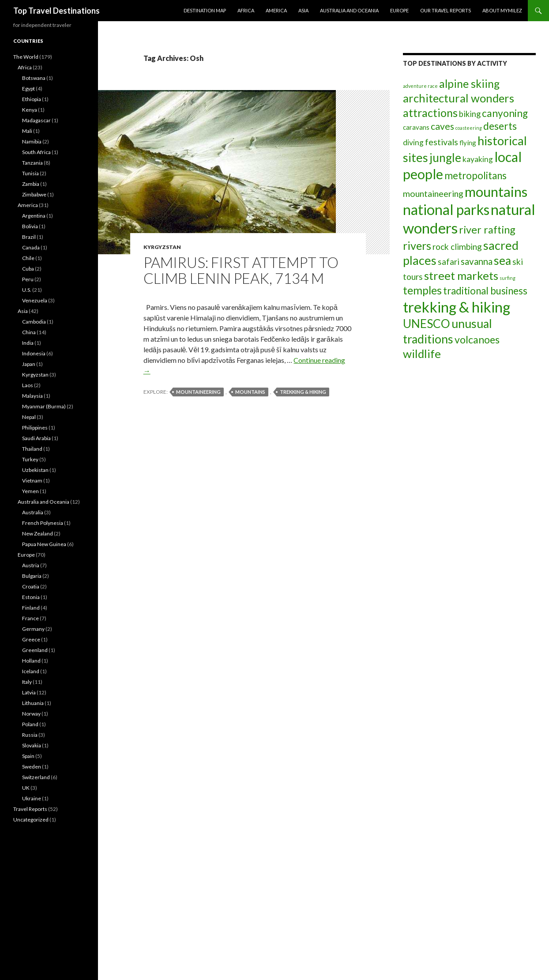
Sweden (32, 767)
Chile (28, 258)
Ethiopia (32, 99)
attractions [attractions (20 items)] (430, 113)
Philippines (35, 428)
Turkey (30, 459)
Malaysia (32, 396)
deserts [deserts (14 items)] (500, 126)
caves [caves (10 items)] (442, 126)
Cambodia (34, 322)
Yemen (30, 491)
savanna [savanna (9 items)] (477, 261)
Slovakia (32, 745)
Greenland (35, 650)
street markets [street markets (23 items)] (461, 275)
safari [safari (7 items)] (449, 262)
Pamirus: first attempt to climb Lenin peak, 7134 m (241, 270)
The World (26, 57)
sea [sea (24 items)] (502, 260)
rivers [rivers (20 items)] (417, 245)
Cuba (28, 269)
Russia (30, 735)
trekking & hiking (303, 392)
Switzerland (36, 777)
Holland (31, 661)
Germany (33, 629)
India (28, 343)
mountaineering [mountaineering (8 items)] (433, 193)
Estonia (31, 597)
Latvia (29, 692)
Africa (246, 10)
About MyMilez (502, 10)
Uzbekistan (35, 470)
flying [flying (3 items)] (468, 143)
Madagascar (36, 120)
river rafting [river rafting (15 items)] (487, 230)
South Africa (36, 152)
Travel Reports (30, 809)
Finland (31, 608)
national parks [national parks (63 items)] (446, 209)
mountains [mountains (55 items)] (496, 192)
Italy (27, 682)
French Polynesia (43, 523)
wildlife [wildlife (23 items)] (422, 354)
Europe (399, 10)
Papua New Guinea (44, 544)
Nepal (29, 417)
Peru (28, 279)
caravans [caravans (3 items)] (416, 127)
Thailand (32, 449)
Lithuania (33, 703)
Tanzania (32, 163)
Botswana (34, 78)
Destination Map (205, 10)
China (29, 332)
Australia (33, 512)
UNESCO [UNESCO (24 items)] (427, 324)
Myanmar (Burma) (44, 406)
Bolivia (30, 226)
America (276, 10)
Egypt (28, 89)
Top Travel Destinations (56, 11)
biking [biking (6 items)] (470, 114)
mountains (250, 392)
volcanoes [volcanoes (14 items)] (477, 339)
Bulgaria (32, 576)
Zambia (31, 184)
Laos (28, 385)
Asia (303, 10)
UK (26, 788)
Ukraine (32, 798)
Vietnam (32, 481)
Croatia (31, 586)
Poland (30, 724)
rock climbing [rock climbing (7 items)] (457, 247)
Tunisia (30, 173)
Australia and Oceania (349, 10)
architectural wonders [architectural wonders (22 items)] (459, 98)
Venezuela (35, 300)
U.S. (27, 290)
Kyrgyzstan (162, 247)
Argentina (34, 216)
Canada (31, 247)
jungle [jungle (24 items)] (445, 158)
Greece (31, 639)
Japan (29, 364)
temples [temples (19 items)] (422, 290)
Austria (31, 565)
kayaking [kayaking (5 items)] (478, 159)
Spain (28, 756)
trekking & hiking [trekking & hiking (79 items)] (457, 307)
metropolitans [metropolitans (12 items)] (476, 175)
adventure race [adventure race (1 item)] (420, 86)
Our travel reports (446, 10)
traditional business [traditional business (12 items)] (485, 291)
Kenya (30, 110)
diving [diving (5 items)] (413, 142)
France (30, 618)
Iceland (31, 671)
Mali (27, 131)
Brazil (29, 237)
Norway (31, 714)
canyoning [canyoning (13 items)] (505, 113)
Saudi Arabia (36, 438)
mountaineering (198, 392)
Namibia (32, 141)
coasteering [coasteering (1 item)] (469, 128)
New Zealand (38, 533)
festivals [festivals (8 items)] (442, 142)
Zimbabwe (34, 194)
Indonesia (34, 353)
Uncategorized (31, 820)
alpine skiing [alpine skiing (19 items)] (469, 83)
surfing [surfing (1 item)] (508, 278)
